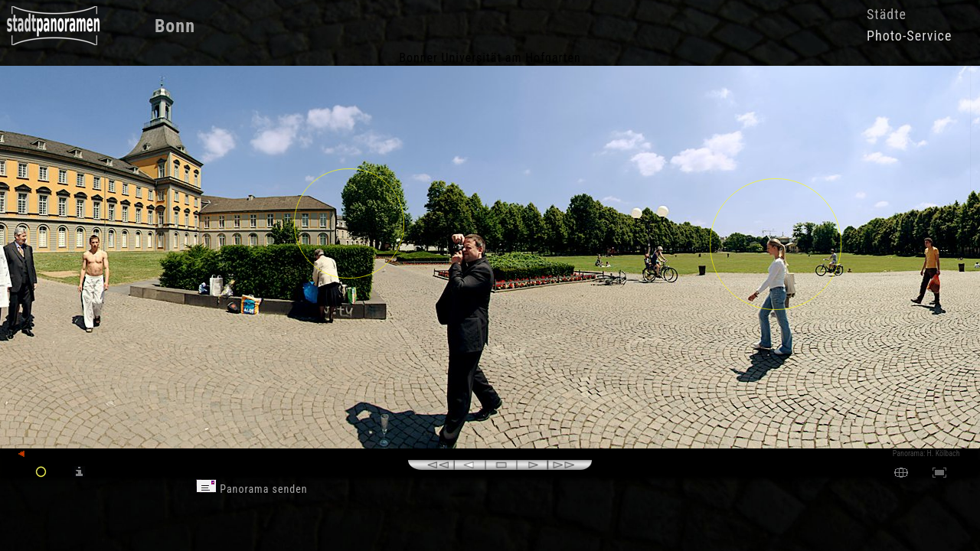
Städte (887, 14)
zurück (36, 454)
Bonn (175, 26)
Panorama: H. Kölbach (926, 453)
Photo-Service (909, 36)
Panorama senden (252, 489)
